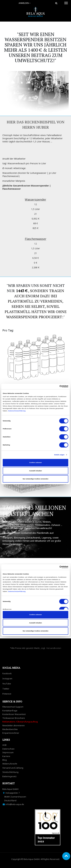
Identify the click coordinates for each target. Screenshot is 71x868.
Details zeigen (59, 455)
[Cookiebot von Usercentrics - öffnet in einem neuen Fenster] (54, 387)
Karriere (6, 756)
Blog (5, 760)
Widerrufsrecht (10, 764)
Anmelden (25, 3)
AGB (4, 745)
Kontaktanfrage (10, 711)
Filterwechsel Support (13, 707)
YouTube (7, 684)
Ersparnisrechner (11, 733)
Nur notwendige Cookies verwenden (35, 479)
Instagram (7, 679)
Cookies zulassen (36, 463)
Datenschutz (8, 749)
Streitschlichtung (10, 772)
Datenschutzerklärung (17, 411)
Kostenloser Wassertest (14, 714)
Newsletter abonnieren (14, 725)
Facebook (7, 673)
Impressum (8, 752)
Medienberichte (10, 729)
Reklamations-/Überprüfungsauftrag (20, 722)
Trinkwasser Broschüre (14, 718)
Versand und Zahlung (13, 768)
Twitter (6, 689)
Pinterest (7, 694)
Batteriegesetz (9, 776)
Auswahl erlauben (35, 471)
